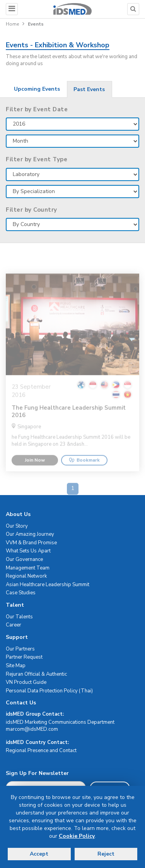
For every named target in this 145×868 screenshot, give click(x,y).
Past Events (89, 89)
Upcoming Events (37, 89)
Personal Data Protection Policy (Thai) (49, 691)
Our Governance (24, 559)
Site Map (16, 666)
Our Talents (19, 617)
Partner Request (24, 657)
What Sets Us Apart (28, 551)
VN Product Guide (26, 682)
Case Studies (21, 593)
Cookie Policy (77, 836)
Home (12, 24)
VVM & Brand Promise (31, 543)
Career (14, 625)
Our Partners (20, 649)
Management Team (28, 568)
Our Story (17, 526)
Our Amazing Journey (30, 534)
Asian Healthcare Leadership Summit (48, 585)
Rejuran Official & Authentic (36, 674)
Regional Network (26, 576)
